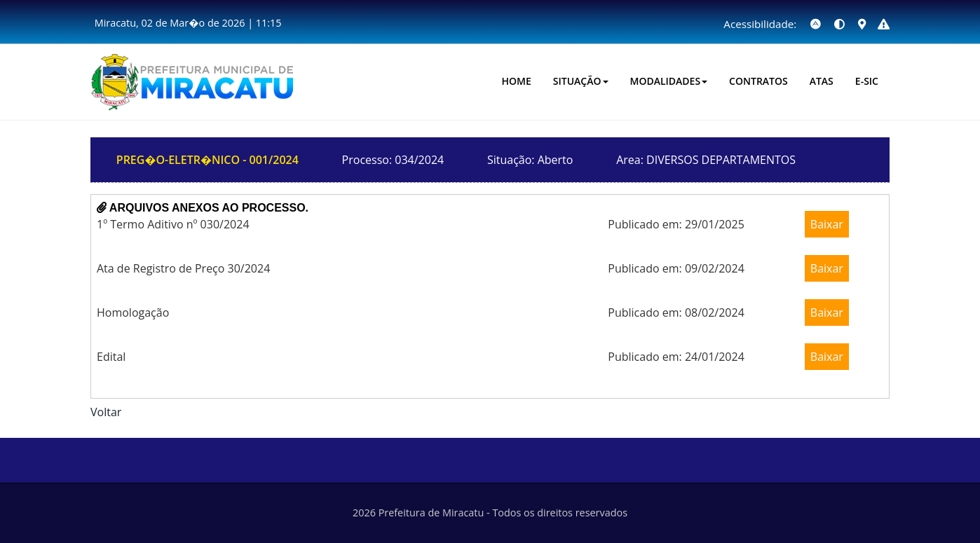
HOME (517, 81)
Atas (822, 81)
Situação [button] (581, 81)
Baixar (827, 224)
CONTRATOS (758, 81)
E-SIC (867, 81)
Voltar (106, 412)
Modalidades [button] (669, 81)
